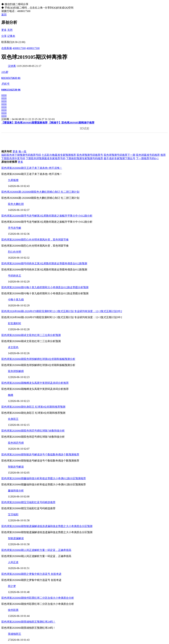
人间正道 (13, 562)
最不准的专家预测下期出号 (119, 158)
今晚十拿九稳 (16, 300)
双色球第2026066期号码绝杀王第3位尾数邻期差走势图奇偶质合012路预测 (44, 263)
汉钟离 (12, 66)
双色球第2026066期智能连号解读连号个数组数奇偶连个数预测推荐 (40, 455)
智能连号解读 (16, 467)
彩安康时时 (15, 323)
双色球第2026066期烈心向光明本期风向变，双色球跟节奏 (35, 240)
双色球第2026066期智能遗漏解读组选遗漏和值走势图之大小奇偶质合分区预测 (47, 526)
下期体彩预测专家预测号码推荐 (84, 158)
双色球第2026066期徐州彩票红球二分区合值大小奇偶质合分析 (38, 598)
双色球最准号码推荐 (148, 155)
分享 (4, 36)
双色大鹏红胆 (16, 204)
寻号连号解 (15, 228)
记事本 (11, 36)
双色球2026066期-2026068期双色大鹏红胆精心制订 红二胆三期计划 (40, 192)
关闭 (10, 30)
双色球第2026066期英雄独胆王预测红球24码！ (28, 622)
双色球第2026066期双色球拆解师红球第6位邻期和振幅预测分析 (38, 359)
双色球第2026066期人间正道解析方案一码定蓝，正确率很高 (36, 550)
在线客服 (7, 48)
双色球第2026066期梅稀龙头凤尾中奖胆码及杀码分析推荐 (35, 383)
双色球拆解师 (16, 371)
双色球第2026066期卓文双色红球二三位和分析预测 (31, 335)
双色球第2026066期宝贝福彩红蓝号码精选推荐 (28, 502)
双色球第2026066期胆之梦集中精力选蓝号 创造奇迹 (31, 574)
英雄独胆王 (15, 634)
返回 (4, 15)
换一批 (22, 151)
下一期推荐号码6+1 (147, 158)
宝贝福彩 (13, 514)
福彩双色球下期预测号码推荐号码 (21, 155)
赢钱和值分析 (16, 491)
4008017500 (19, 48)
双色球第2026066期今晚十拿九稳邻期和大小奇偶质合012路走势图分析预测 (45, 287)
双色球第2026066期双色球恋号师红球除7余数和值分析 (33, 431)
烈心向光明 (15, 252)
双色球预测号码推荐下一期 (119, 155)
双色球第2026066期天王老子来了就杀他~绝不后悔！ (32, 168)
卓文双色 (13, 347)
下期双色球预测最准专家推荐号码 (46, 158)
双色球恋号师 (16, 443)
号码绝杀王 (15, 276)
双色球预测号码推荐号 (90, 155)
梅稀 (11, 395)
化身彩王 (13, 419)
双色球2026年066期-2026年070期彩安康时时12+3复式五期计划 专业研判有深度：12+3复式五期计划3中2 (62, 311)
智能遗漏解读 (16, 538)
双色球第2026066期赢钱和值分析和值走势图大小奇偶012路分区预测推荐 (44, 478)
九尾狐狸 (13, 180)
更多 (4, 30)
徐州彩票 (13, 610)
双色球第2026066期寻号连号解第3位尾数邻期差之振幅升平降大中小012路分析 (47, 216)
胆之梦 (12, 586)
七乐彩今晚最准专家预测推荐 (59, 155)
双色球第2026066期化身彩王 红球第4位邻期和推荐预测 (33, 407)
